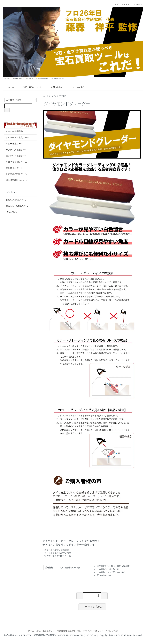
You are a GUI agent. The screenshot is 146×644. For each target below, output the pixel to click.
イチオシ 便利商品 (59, 96)
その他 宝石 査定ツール (17, 162)
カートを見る (76, 87)
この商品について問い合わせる (111, 572)
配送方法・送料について (17, 206)
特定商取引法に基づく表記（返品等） (114, 566)
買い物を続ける (104, 575)
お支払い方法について (16, 200)
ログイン (137, 4)
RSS (8, 212)
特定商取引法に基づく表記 (69, 631)
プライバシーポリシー (93, 631)
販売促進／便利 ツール (16, 174)
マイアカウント (120, 4)
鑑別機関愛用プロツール (17, 180)
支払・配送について (30, 87)
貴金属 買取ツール (14, 168)
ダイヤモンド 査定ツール (17, 137)
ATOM (14, 212)
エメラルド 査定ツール (16, 156)
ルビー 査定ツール (14, 144)
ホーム (9, 87)
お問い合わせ (55, 87)
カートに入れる (92, 607)
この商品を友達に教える (108, 569)
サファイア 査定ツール (16, 150)
